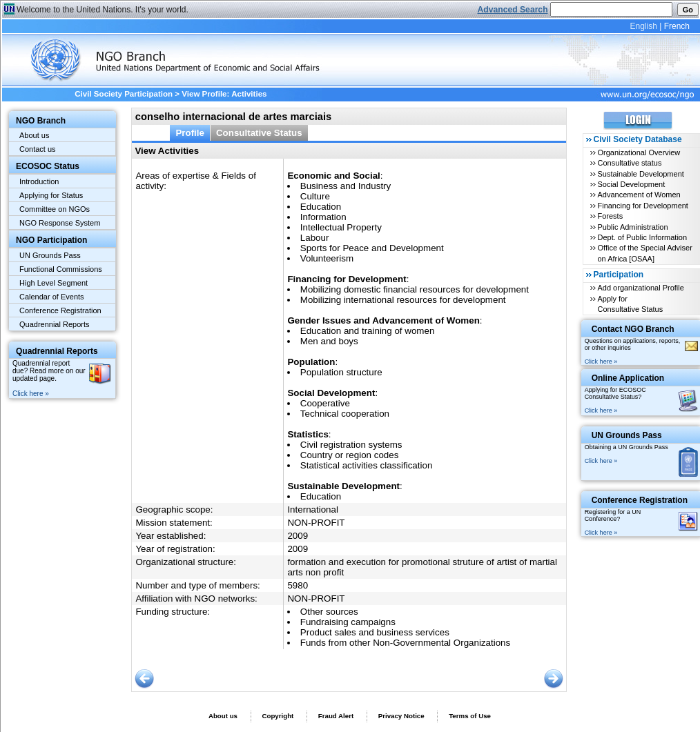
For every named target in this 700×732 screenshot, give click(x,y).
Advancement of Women (639, 195)
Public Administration (632, 227)
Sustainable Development (640, 174)
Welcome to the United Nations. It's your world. (103, 10)
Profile (190, 133)
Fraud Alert (336, 716)
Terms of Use (470, 716)
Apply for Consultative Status (630, 304)
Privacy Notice (401, 716)
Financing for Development (642, 206)
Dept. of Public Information (642, 237)
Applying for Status (51, 195)
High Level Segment (54, 283)
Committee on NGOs (55, 209)
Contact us (38, 149)
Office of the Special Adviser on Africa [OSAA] (644, 253)
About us (34, 135)
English (643, 26)
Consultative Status (259, 133)
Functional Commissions (61, 269)
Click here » (31, 394)
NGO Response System (60, 223)
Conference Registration (60, 310)
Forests (610, 216)
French (677, 26)
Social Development (631, 184)
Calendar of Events (52, 297)
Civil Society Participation (124, 94)
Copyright (278, 716)
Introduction (39, 181)
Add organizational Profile (640, 288)
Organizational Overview (639, 152)
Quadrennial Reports (55, 324)
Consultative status (629, 163)
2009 (298, 536)
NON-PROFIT (316, 523)
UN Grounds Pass (50, 255)
